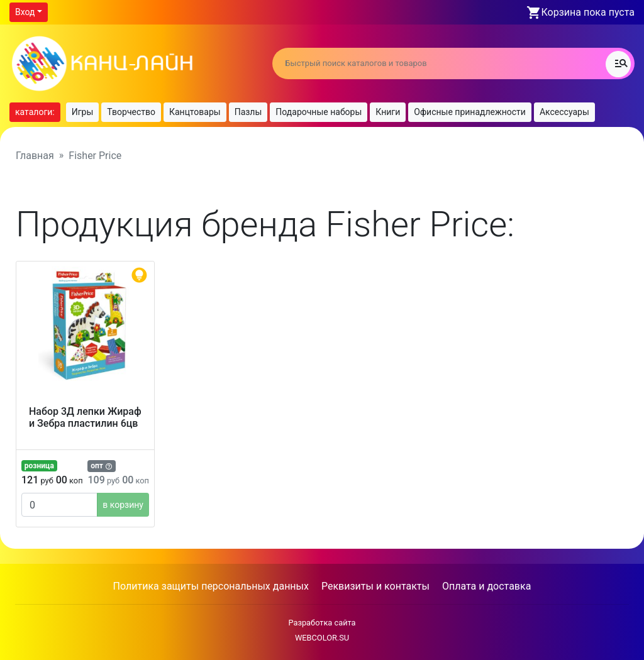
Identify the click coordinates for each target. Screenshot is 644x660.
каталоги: (35, 112)
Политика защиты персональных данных (211, 586)
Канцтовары (195, 112)
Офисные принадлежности (470, 112)
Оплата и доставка (486, 586)
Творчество (131, 112)
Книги (388, 112)
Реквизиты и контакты (375, 586)
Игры (83, 112)
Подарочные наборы (319, 112)
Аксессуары (564, 112)
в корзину (123, 505)
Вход (25, 12)
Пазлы (248, 112)
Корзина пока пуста (588, 12)
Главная (35, 156)
